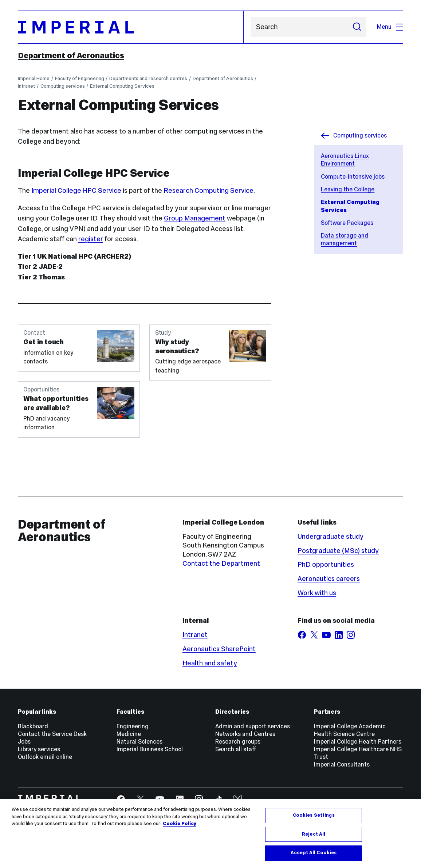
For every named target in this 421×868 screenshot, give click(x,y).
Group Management (195, 218)
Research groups (238, 742)
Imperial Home (34, 78)
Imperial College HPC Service (76, 190)
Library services (39, 749)
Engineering (133, 726)
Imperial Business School (150, 749)
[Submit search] (357, 27)
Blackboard (33, 726)
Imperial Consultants (342, 765)
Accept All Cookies (314, 853)
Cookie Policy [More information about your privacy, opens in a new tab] (180, 824)
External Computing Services (122, 86)
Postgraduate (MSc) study (338, 551)
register (91, 239)
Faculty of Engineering (80, 78)
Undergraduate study (330, 536)
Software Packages (347, 223)
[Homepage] (131, 27)
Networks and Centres (245, 734)
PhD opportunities (326, 564)
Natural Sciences (139, 742)
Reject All (314, 834)
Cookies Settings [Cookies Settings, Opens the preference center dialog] (314, 815)
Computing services (63, 86)
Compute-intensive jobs (353, 177)
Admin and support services (253, 726)
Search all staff (236, 749)
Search (250, 27)
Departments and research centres (148, 78)
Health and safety (210, 663)
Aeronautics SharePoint (219, 649)
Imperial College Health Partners (358, 742)
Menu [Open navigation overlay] (390, 27)
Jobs (24, 742)
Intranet (26, 86)
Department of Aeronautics (71, 55)
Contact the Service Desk (52, 734)
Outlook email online (45, 757)
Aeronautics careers (329, 579)
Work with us (317, 593)
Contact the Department (221, 563)
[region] (210, 833)
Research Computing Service (208, 190)
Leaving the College (348, 189)
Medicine (129, 734)
